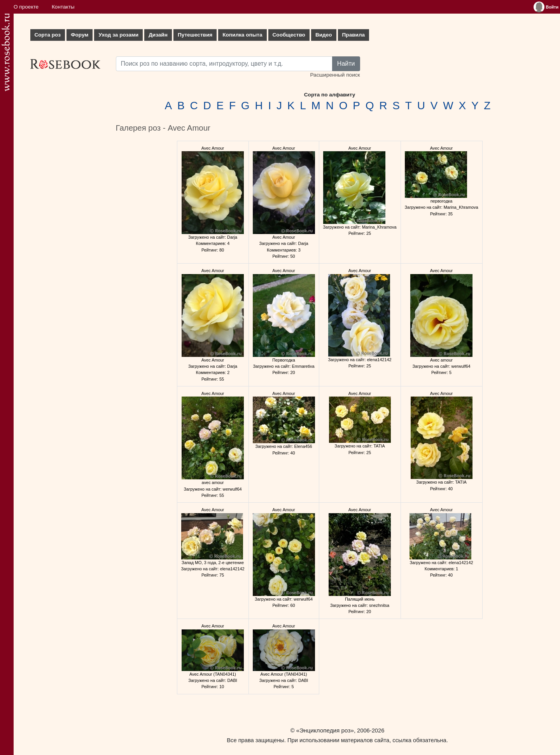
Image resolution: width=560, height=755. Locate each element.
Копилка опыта (242, 35)
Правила (354, 35)
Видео (324, 35)
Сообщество (289, 35)
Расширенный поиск (335, 75)
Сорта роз (48, 35)
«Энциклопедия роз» (325, 730)
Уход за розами (118, 35)
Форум (80, 35)
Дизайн (158, 35)
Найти (346, 64)
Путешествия (195, 35)
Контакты (63, 7)
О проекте (26, 7)
